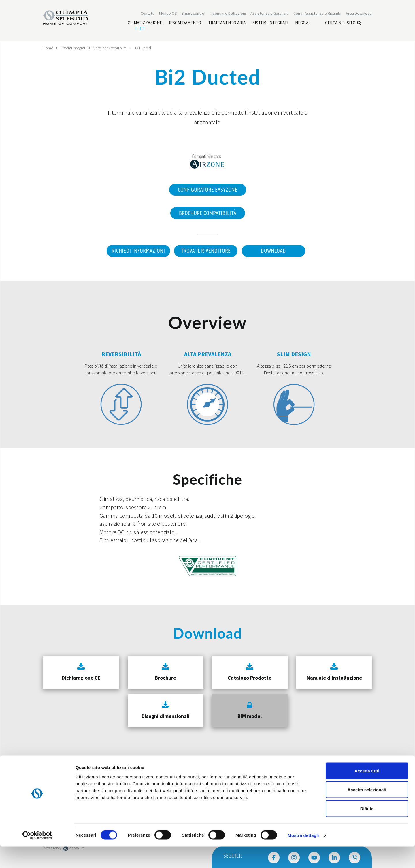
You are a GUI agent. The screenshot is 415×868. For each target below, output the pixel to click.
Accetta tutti (367, 792)
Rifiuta (367, 830)
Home (48, 48)
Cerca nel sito (343, 23)
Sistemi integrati (73, 48)
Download (274, 251)
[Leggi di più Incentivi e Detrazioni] (228, 14)
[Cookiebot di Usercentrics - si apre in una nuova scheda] (37, 857)
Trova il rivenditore (205, 251)
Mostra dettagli (303, 857)
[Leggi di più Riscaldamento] (185, 23)
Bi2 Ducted (143, 48)
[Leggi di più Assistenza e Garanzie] (270, 14)
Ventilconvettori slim (110, 48)
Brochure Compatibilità (208, 213)
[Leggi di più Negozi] (302, 23)
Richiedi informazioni (137, 251)
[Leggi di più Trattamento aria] (227, 23)
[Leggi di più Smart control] (193, 14)
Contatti (148, 14)
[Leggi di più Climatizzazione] (145, 23)
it (139, 29)
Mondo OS (168, 14)
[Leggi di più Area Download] (359, 14)
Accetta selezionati (367, 811)
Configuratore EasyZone (208, 190)
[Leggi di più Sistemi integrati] (270, 23)
